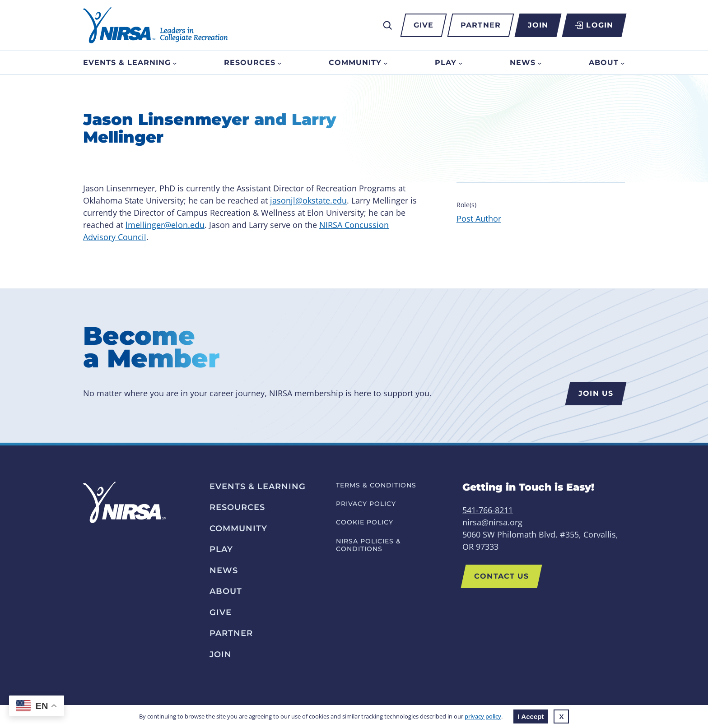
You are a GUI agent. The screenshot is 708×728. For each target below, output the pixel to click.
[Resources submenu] (279, 63)
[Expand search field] (387, 25)
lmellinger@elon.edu (165, 225)
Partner (481, 25)
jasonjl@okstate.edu (308, 200)
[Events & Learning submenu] (175, 63)
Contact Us (501, 576)
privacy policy (483, 716)
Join (538, 25)
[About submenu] (623, 63)
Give (424, 25)
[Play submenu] (461, 63)
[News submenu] (540, 63)
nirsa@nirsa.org (492, 522)
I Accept (531, 716)
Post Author (479, 218)
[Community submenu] (386, 63)
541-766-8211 (488, 510)
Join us (596, 393)
